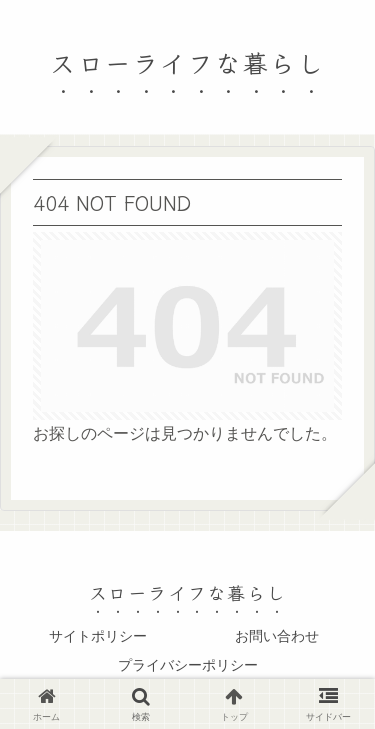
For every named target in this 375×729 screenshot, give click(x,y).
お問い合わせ (277, 636)
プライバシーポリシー (188, 665)
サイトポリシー (98, 636)
